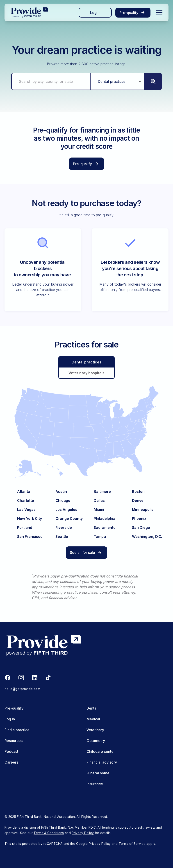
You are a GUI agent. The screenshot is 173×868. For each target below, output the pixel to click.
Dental (92, 708)
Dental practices (86, 362)
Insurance (95, 784)
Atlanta (24, 491)
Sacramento (105, 528)
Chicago (63, 501)
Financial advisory (102, 762)
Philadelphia (105, 519)
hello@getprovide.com (22, 689)
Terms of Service (132, 844)
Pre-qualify (14, 708)
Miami (99, 510)
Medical (93, 719)
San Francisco (30, 537)
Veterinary (95, 730)
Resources (14, 741)
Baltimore (102, 491)
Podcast (11, 751)
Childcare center (101, 751)
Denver (139, 501)
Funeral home (98, 773)
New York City (30, 519)
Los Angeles (66, 510)
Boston (138, 491)
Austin (61, 491)
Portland (25, 528)
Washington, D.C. (147, 537)
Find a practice (17, 730)
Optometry (96, 741)
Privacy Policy (83, 833)
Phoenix (139, 519)
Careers (11, 762)
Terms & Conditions (49, 833)
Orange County (69, 519)
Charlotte (26, 501)
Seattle (62, 537)
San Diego (141, 528)
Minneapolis (143, 510)
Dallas (99, 501)
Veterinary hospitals (86, 373)
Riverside (64, 528)
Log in (95, 13)
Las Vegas (26, 510)
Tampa (100, 537)
